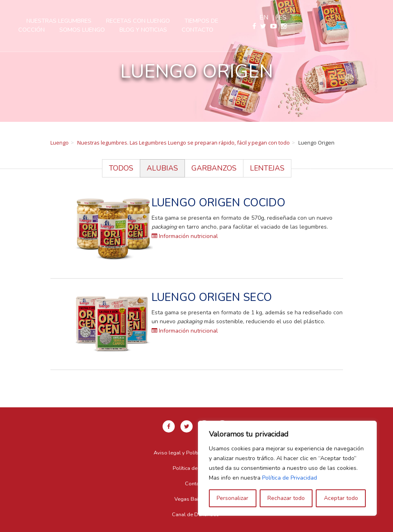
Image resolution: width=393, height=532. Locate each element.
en (362, 17)
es (381, 17)
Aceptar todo (341, 498)
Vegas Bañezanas (195, 499)
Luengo (60, 143)
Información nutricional (185, 236)
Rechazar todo (286, 498)
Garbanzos (214, 168)
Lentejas (267, 168)
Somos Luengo (142, 30)
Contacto (258, 30)
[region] (287, 468)
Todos (121, 168)
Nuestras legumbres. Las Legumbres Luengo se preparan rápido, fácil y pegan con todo (183, 143)
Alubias (162, 168)
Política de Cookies (195, 468)
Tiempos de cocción (276, 21)
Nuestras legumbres (119, 21)
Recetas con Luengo (198, 21)
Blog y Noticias (203, 30)
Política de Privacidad (290, 478)
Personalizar (232, 498)
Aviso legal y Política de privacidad (195, 453)
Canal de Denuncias (195, 515)
